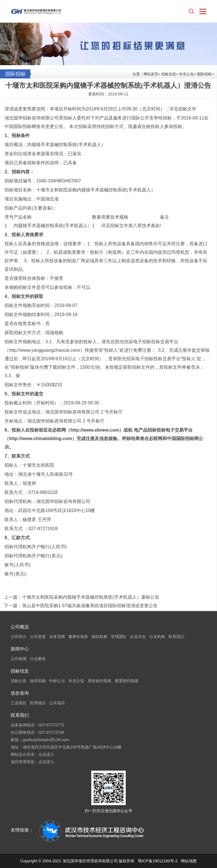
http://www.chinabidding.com (41, 439)
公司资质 (38, 637)
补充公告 (186, 74)
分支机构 (157, 637)
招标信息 (169, 74)
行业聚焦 (38, 659)
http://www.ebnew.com (95, 430)
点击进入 (46, 754)
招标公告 (19, 681)
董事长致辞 (78, 637)
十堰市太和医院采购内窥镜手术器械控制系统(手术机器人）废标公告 (91, 597)
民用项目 (38, 703)
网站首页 (151, 74)
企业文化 (138, 637)
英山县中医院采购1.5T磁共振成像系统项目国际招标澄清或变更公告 (90, 606)
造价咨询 (20, 693)
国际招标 (204, 74)
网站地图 (189, 861)
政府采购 (38, 681)
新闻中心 (20, 649)
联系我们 (176, 637)
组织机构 (99, 637)
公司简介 (19, 637)
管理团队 (119, 637)
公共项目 (57, 703)
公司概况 (20, 627)
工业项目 (19, 703)
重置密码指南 (127, 681)
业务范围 (57, 637)
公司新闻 (19, 659)
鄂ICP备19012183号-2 (158, 861)
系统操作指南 (99, 681)
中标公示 (57, 681)
